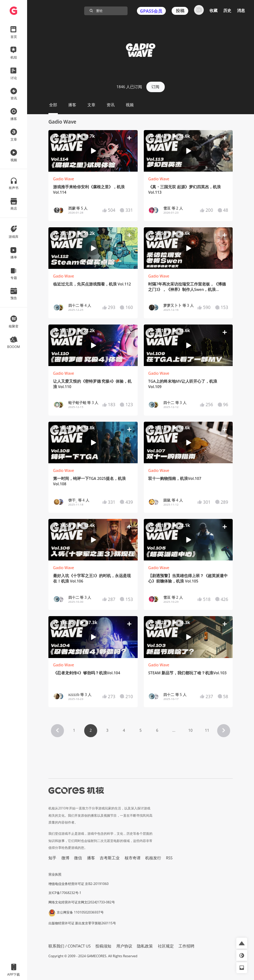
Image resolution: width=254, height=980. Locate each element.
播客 (91, 858)
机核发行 (153, 858)
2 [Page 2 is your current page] (91, 730)
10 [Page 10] (190, 730)
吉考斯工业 (110, 858)
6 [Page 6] (157, 730)
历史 (227, 10)
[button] (93, 151)
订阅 (155, 87)
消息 (241, 10)
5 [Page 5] (141, 730)
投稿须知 (103, 946)
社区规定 (166, 946)
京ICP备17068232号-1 (65, 893)
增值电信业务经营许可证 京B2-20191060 (78, 884)
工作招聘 (186, 946)
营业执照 (55, 874)
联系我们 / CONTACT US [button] (70, 946)
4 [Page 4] (124, 730)
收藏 (214, 10)
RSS (169, 858)
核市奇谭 (133, 858)
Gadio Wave (64, 179)
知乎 (52, 858)
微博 (65, 858)
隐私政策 (145, 946)
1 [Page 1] (74, 730)
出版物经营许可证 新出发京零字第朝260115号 (82, 923)
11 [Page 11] (207, 730)
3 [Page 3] (107, 730)
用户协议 (124, 946)
